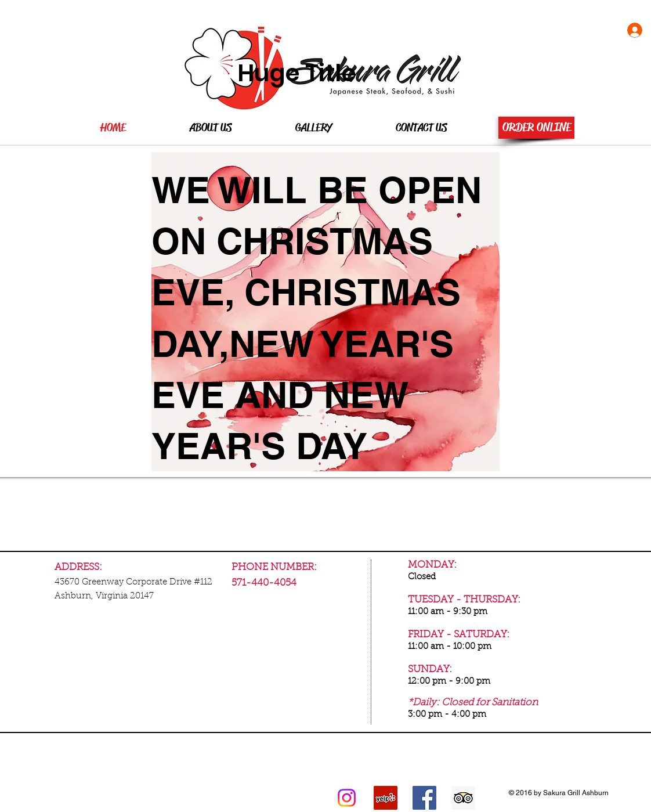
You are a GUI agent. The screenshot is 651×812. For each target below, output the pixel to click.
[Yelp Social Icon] (386, 798)
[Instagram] (347, 798)
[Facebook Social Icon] (424, 798)
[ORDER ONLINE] (536, 128)
